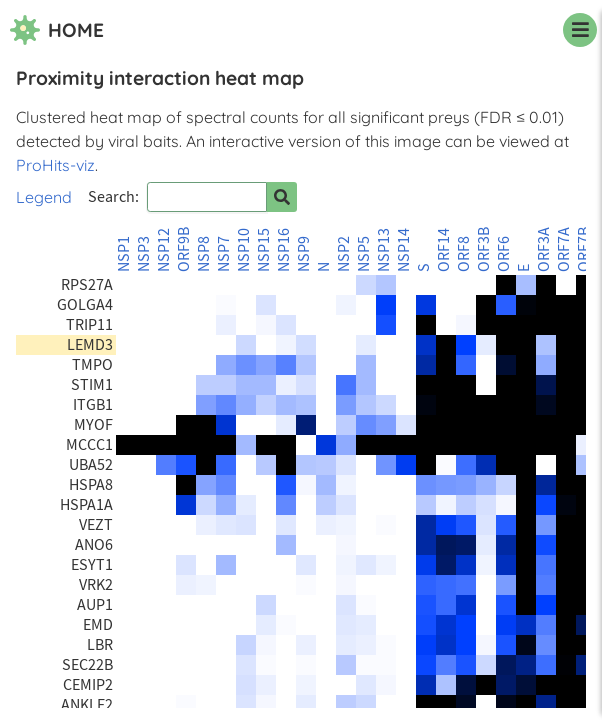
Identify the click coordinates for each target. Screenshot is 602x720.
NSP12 (164, 250)
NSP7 (224, 254)
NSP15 (264, 250)
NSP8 (204, 254)
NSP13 (384, 250)
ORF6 (504, 254)
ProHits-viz (55, 165)
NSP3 (144, 254)
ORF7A (564, 249)
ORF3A (544, 249)
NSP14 (404, 250)
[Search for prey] (282, 197)
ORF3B (484, 249)
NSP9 (304, 254)
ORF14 (444, 250)
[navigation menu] (580, 30)
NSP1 (124, 254)
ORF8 (464, 254)
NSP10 (244, 250)
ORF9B (184, 249)
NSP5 (364, 254)
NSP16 (284, 250)
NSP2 (344, 254)
